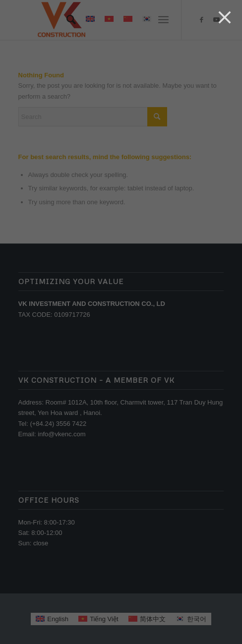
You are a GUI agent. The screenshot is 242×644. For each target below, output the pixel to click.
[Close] (225, 17)
